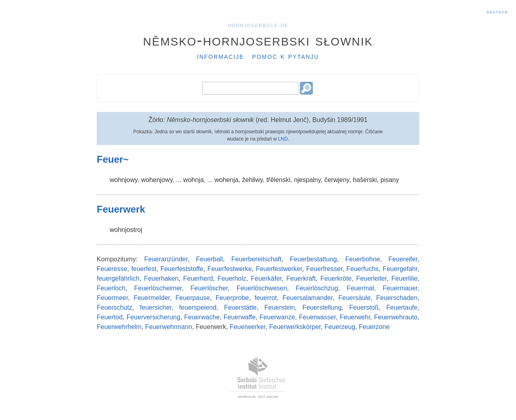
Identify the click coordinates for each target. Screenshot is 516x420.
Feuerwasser (318, 317)
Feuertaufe (402, 307)
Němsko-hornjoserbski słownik (258, 40)
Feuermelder (152, 298)
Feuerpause (192, 298)
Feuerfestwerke (229, 269)
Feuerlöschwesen (262, 288)
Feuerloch (111, 288)
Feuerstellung (322, 307)
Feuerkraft (301, 278)
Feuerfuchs (362, 269)
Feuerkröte (336, 278)
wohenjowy (157, 180)
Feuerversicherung (153, 317)
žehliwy (252, 180)
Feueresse (112, 269)
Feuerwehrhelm (119, 327)
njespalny (307, 180)
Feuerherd (198, 278)
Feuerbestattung (313, 259)
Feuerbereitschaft (257, 259)
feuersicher (156, 307)
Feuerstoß (364, 307)
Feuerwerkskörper (295, 327)
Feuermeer (112, 298)
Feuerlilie (405, 278)
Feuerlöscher (209, 288)
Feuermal (360, 288)
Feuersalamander (308, 298)
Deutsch (497, 12)
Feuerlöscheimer (158, 288)
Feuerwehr (355, 317)
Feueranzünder (166, 259)
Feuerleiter (372, 278)
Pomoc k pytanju (285, 56)
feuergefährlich (118, 278)
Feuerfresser (324, 269)
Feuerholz (232, 278)
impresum (247, 396)
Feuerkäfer (266, 278)
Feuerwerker (248, 327)
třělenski (279, 180)
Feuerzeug (340, 327)
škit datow (268, 396)
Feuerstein (280, 307)
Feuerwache (202, 317)
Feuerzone (374, 327)
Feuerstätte (240, 307)
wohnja (194, 180)
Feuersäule (354, 298)
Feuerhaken (161, 278)
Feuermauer (400, 288)
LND (283, 139)
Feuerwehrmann (169, 327)
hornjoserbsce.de (258, 25)
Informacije (221, 56)
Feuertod (110, 317)
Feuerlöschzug (317, 288)
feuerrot (266, 298)
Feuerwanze (277, 317)
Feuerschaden (397, 298)
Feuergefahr (400, 269)
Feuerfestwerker (279, 269)
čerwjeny (337, 180)
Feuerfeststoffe (182, 269)
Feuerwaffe (239, 317)
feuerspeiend (198, 307)
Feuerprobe (232, 298)
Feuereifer (403, 259)
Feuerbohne (362, 259)
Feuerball (209, 259)
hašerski (365, 180)
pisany (390, 180)
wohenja (227, 180)
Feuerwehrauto (396, 317)
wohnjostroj (126, 230)
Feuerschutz (114, 307)
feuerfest (144, 269)
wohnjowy (124, 180)
